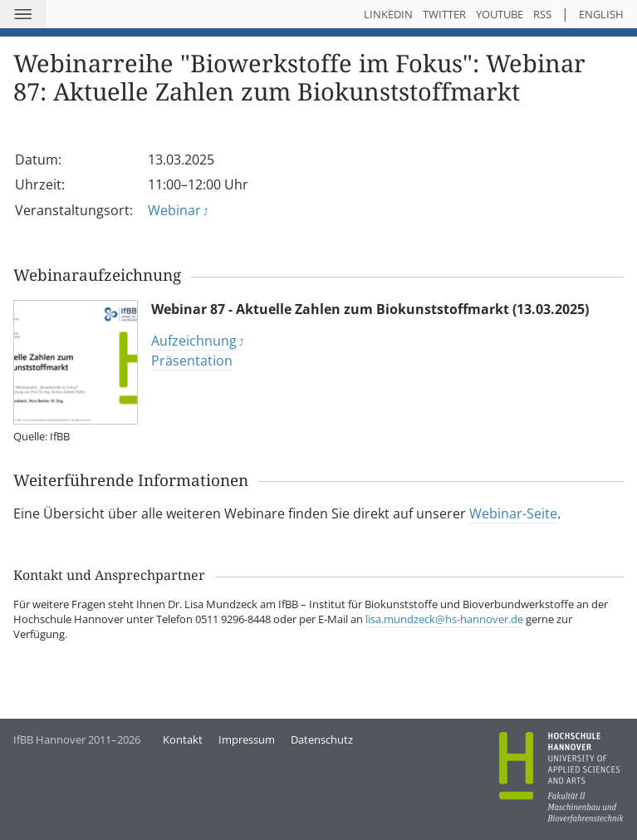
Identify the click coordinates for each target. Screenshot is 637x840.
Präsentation (192, 361)
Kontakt (183, 739)
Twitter (444, 14)
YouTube (500, 14)
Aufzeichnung (194, 341)
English (601, 14)
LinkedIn (388, 14)
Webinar (174, 210)
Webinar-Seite (513, 513)
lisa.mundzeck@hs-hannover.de (444, 619)
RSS (542, 14)
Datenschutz (322, 739)
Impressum (247, 739)
